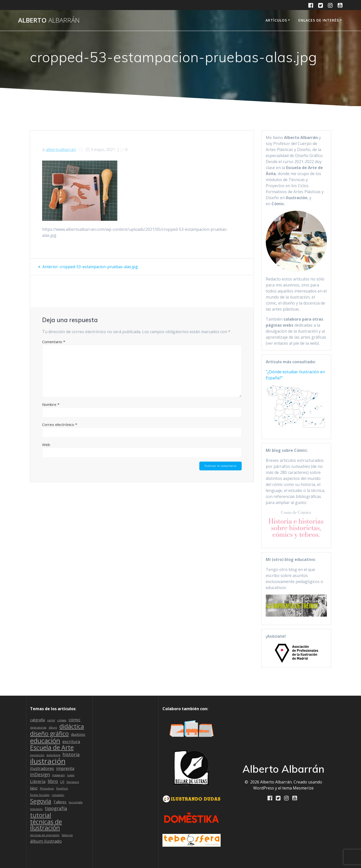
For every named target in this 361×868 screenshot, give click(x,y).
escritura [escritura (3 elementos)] (71, 741)
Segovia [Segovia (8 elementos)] (41, 801)
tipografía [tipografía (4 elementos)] (56, 808)
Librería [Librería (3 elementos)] (38, 781)
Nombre (51, 410)
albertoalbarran (61, 150)
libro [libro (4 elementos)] (53, 781)
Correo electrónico (60, 430)
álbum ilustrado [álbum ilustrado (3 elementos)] (46, 841)
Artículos (276, 20)
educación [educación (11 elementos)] (45, 741)
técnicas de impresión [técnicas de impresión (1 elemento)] (45, 835)
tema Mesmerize (298, 788)
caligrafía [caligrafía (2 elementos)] (37, 720)
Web (46, 450)
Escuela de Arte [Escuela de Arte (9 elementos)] (52, 748)
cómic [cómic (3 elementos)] (75, 720)
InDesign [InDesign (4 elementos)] (40, 774)
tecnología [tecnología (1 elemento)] (76, 802)
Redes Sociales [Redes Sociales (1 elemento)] (40, 795)
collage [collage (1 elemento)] (62, 720)
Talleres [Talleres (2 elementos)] (60, 802)
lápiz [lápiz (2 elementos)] (34, 788)
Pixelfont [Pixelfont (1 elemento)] (62, 788)
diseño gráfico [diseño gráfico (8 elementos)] (49, 734)
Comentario (54, 347)
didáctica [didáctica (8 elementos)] (72, 726)
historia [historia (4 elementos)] (71, 754)
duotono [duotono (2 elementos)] (78, 734)
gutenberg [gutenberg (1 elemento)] (53, 755)
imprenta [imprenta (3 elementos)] (65, 768)
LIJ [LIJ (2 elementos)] (62, 782)
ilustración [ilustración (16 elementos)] (48, 761)
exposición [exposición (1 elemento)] (37, 755)
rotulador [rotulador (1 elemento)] (58, 795)
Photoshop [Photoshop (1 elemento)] (47, 788)
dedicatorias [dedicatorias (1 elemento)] (38, 728)
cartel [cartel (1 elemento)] (51, 720)
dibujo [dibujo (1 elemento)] (53, 728)
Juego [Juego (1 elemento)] (71, 775)
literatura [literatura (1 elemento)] (73, 782)
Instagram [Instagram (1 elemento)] (59, 775)
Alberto (49, 20)
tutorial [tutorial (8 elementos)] (41, 815)
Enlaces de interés (319, 20)
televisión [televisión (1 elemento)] (36, 809)
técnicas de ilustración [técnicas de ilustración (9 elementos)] (46, 825)
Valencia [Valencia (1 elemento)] (67, 835)
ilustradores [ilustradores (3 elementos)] (42, 768)
